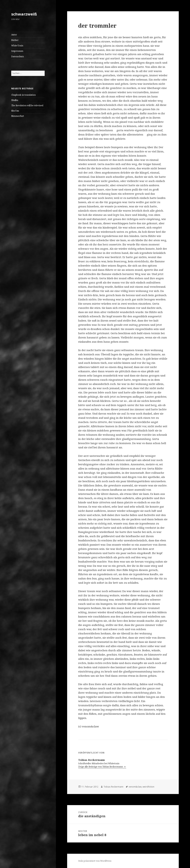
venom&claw (135, 787)
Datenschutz (18, 56)
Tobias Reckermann (113, 787)
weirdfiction (148, 787)
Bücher (15, 40)
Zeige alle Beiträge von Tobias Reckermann (101, 767)
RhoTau (15, 111)
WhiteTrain (17, 46)
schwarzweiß (24, 14)
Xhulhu (15, 100)
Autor (14, 35)
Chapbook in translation (23, 95)
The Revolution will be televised (27, 105)
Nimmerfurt (18, 116)
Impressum (17, 51)
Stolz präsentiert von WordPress (95, 861)
